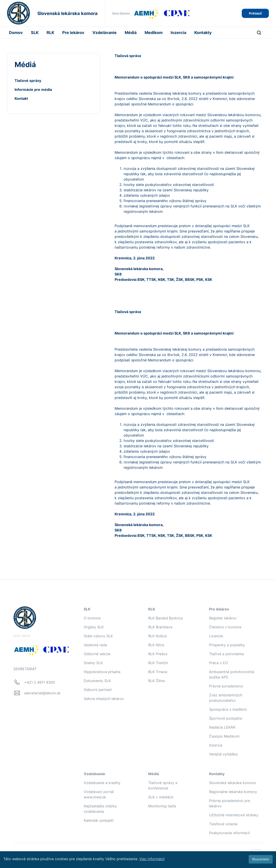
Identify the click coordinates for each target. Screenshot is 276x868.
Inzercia (178, 33)
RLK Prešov (158, 654)
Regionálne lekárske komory (233, 792)
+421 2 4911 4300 (40, 682)
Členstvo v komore (225, 627)
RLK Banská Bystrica (165, 618)
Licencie (216, 636)
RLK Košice (157, 636)
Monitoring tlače (162, 806)
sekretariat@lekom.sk (42, 693)
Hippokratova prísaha (102, 672)
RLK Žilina (156, 681)
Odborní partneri (98, 690)
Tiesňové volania (223, 824)
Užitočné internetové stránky (234, 815)
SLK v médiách (161, 797)
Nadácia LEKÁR (222, 727)
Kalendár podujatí (99, 820)
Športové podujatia (226, 718)
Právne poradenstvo (226, 686)
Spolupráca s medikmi (228, 709)
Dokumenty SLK (97, 681)
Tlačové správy (28, 81)
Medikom (154, 33)
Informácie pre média (33, 90)
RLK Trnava (158, 672)
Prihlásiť (255, 13)
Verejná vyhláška (223, 754)
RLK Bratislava (160, 627)
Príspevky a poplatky (227, 645)
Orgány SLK (94, 627)
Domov (16, 33)
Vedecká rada (95, 645)
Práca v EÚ (218, 663)
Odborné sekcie (97, 654)
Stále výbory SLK (98, 636)
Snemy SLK (93, 663)
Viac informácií (152, 859)
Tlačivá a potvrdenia (226, 654)
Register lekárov (223, 618)
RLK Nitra (156, 645)
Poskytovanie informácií (229, 833)
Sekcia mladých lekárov (104, 699)
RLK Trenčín (158, 663)
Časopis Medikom (224, 736)
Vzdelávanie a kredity (102, 783)
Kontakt (21, 98)
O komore (92, 618)
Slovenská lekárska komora (232, 783)
